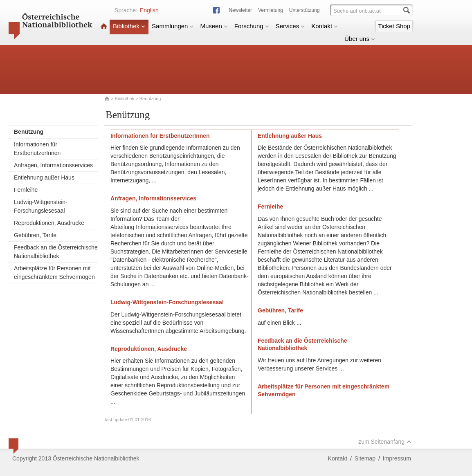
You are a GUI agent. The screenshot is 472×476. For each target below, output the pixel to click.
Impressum (397, 458)
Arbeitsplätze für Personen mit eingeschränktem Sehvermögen (54, 273)
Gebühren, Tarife (35, 235)
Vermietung (271, 10)
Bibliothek (129, 26)
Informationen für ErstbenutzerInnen (37, 149)
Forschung (252, 26)
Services (290, 26)
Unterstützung (305, 10)
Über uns (360, 39)
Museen (214, 26)
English (149, 10)
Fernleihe (26, 190)
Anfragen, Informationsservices (53, 165)
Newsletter (240, 10)
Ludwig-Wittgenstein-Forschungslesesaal (41, 206)
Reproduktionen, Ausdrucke (49, 223)
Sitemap (365, 458)
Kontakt (325, 26)
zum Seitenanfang (385, 442)
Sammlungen (173, 26)
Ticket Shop (394, 26)
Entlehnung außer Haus (44, 177)
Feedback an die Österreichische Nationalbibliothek (56, 252)
